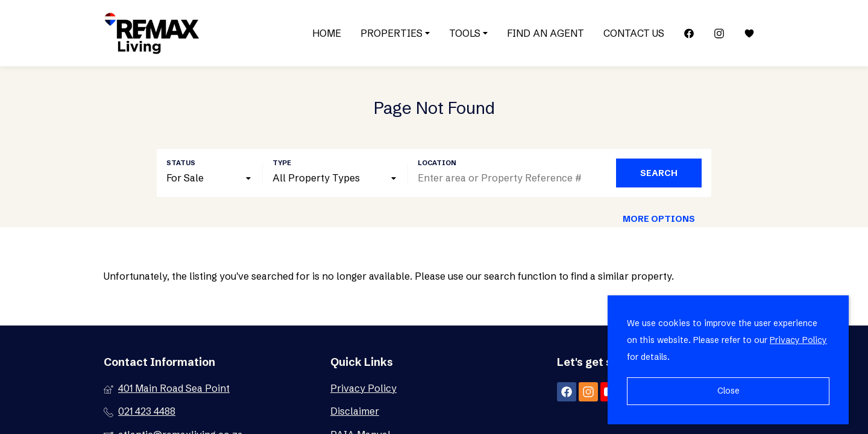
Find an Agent (546, 33)
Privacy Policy (363, 388)
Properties (395, 33)
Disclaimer (355, 411)
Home (327, 33)
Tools (468, 33)
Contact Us (634, 33)
